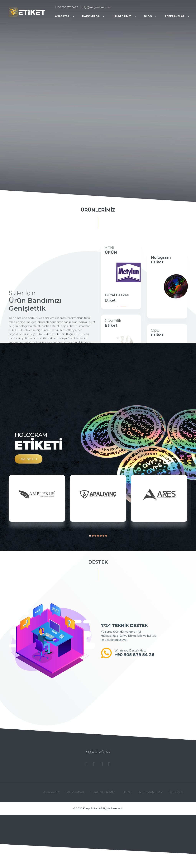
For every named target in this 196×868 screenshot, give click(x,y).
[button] (119, 305)
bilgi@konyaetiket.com (96, 7)
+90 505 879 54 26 (67, 7)
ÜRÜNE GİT (29, 459)
